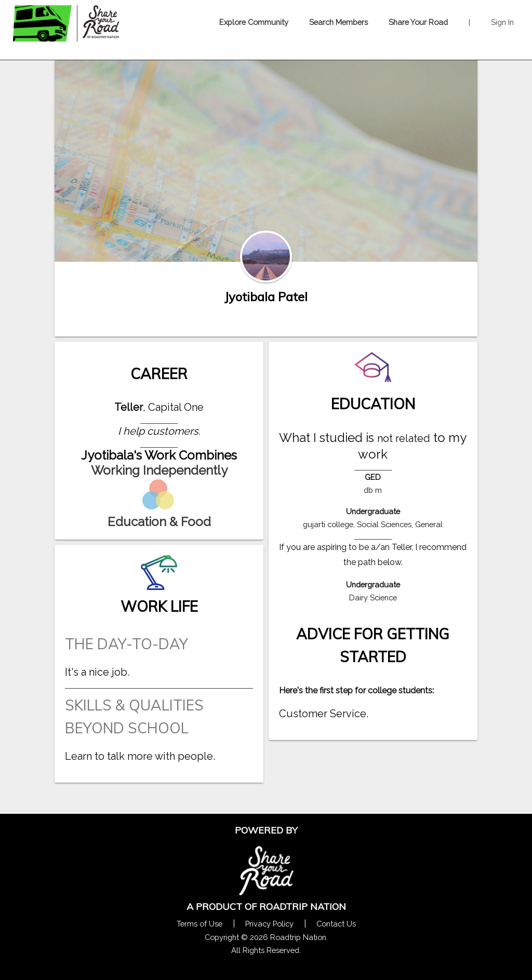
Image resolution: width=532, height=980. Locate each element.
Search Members (338, 22)
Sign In (502, 22)
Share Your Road (418, 22)
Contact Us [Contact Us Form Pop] (336, 924)
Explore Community (254, 22)
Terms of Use (199, 924)
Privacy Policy (269, 924)
